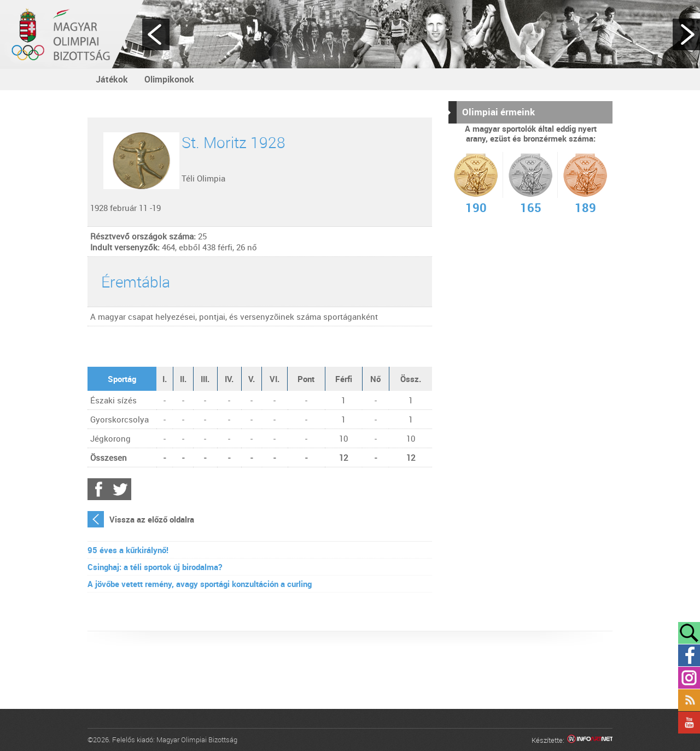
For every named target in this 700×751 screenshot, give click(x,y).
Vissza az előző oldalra (152, 519)
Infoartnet (590, 740)
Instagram (689, 678)
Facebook (98, 489)
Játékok (112, 79)
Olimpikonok (169, 79)
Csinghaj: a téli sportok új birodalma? (155, 567)
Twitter (120, 489)
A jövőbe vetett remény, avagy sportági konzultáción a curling (200, 584)
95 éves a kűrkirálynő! (128, 550)
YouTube (689, 723)
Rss (689, 700)
